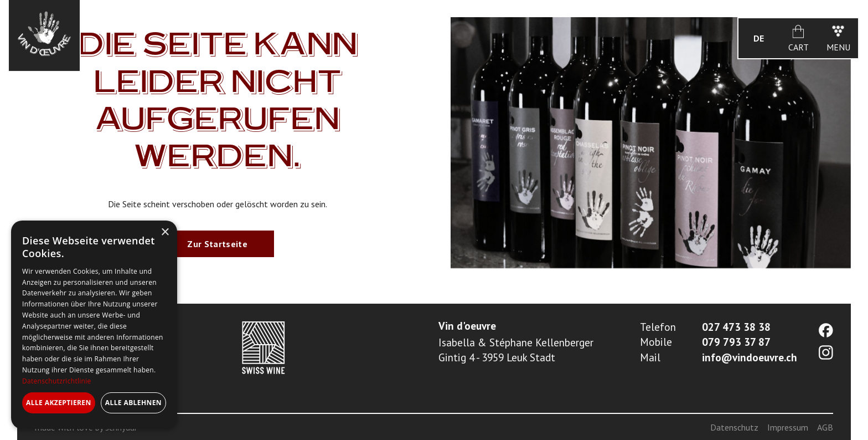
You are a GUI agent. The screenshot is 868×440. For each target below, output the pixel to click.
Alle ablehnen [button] (133, 403)
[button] (759, 38)
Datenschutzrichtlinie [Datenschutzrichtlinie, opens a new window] (57, 381)
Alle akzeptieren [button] (59, 403)
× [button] (165, 232)
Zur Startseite (217, 244)
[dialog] (94, 325)
